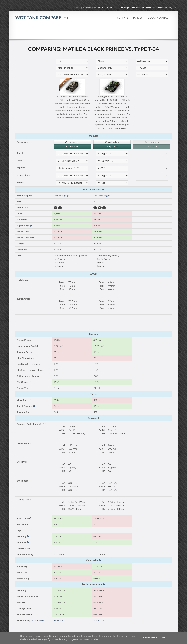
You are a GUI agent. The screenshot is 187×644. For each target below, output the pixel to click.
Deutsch (91, 8)
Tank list (138, 18)
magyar (126, 8)
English (80, 8)
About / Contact (159, 18)
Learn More (150, 638)
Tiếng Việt (171, 8)
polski (136, 8)
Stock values (72, 142)
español (114, 8)
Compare (123, 18)
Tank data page (63, 195)
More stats (59, 620)
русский (158, 8)
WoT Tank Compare (43, 17)
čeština (147, 8)
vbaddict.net (37, 620)
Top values (72, 147)
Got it (164, 638)
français (103, 8)
